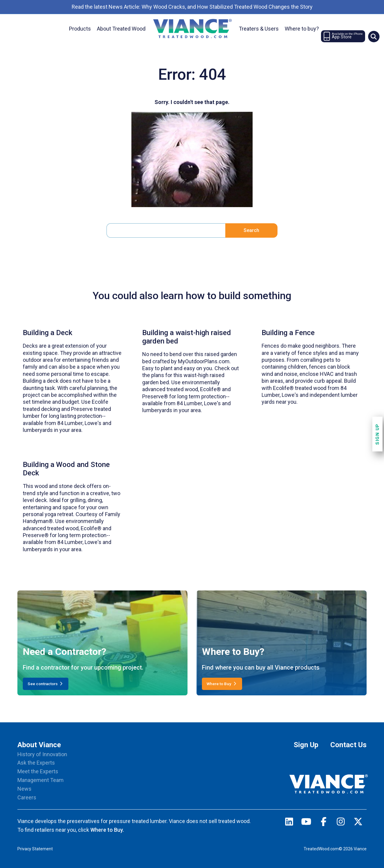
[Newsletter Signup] (343, 36)
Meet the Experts (38, 771)
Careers (27, 797)
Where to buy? (302, 29)
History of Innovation (42, 754)
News (24, 789)
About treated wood (121, 29)
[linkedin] (289, 823)
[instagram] (341, 823)
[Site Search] (374, 37)
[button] (374, 37)
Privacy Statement (35, 849)
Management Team (40, 780)
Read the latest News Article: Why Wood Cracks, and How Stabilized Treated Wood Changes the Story (192, 7)
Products (80, 29)
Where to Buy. (107, 830)
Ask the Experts (36, 763)
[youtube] (306, 823)
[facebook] (324, 823)
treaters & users (259, 29)
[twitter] (358, 823)
